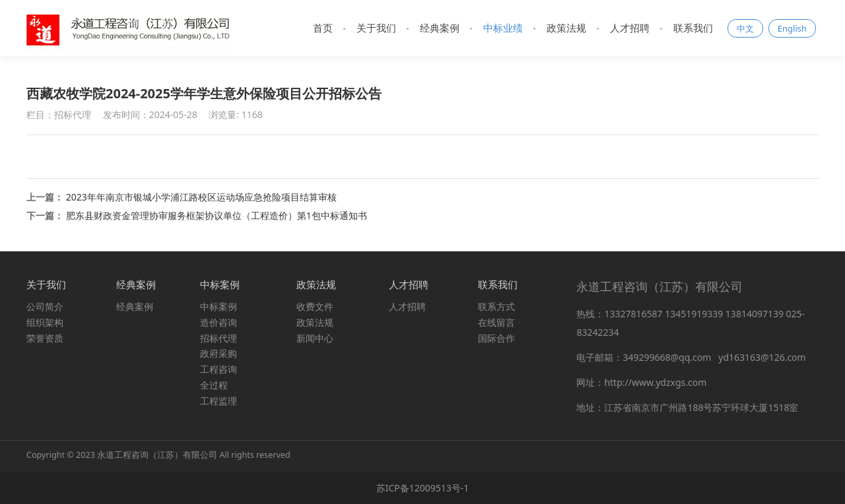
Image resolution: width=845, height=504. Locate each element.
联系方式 (496, 306)
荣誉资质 (45, 338)
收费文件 (315, 306)
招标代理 (219, 338)
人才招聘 (630, 28)
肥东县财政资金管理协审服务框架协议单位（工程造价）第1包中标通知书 (217, 215)
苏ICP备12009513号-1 (423, 488)
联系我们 (693, 28)
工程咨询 (219, 369)
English (792, 28)
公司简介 (45, 306)
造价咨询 (219, 322)
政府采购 (219, 353)
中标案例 (219, 306)
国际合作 (496, 338)
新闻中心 (315, 338)
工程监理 (219, 401)
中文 (745, 28)
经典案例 (440, 28)
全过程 (214, 385)
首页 (323, 28)
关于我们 (376, 28)
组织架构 (45, 322)
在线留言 (496, 322)
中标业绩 (503, 28)
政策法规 (566, 28)
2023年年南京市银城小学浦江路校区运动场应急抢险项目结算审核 (201, 197)
